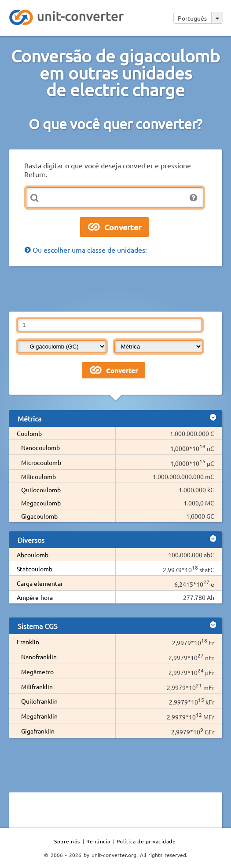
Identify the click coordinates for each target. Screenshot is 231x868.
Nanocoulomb (40, 447)
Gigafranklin (38, 731)
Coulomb (29, 433)
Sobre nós (67, 841)
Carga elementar (40, 583)
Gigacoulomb (39, 516)
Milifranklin (37, 686)
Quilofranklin (39, 701)
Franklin (28, 642)
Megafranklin (39, 716)
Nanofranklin (39, 657)
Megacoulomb (41, 503)
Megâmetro (37, 672)
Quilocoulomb (41, 490)
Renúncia (98, 841)
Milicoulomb (38, 476)
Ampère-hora (35, 597)
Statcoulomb (35, 569)
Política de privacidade (146, 841)
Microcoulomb (41, 462)
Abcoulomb (33, 555)
